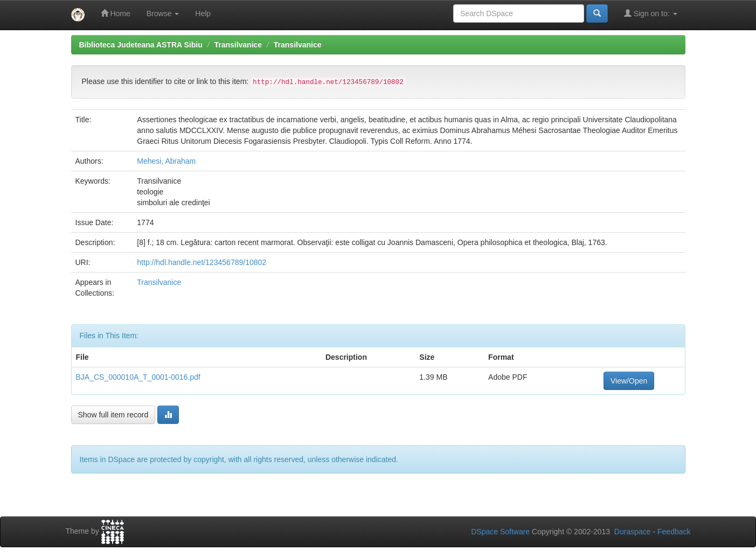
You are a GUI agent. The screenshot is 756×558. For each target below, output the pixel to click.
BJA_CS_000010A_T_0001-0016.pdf (138, 377)
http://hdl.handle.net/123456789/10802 (202, 262)
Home (116, 13)
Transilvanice (238, 45)
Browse (163, 13)
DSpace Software (500, 532)
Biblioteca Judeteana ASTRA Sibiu (141, 45)
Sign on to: (651, 13)
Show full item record (113, 415)
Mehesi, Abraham (166, 161)
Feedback (674, 532)
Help (203, 13)
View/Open (629, 381)
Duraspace (633, 532)
